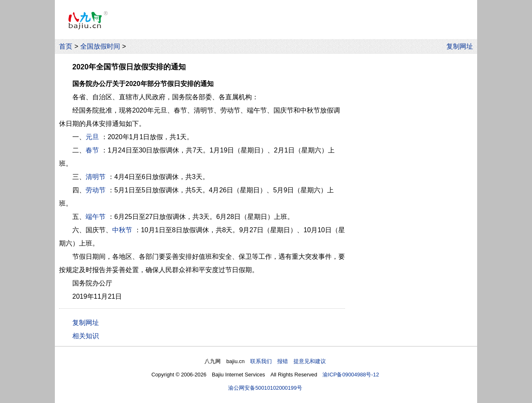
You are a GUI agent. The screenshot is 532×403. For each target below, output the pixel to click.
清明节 (96, 177)
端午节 (96, 217)
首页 (66, 46)
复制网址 (462, 46)
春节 (92, 150)
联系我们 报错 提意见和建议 (288, 361)
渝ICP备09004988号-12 (351, 375)
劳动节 (96, 190)
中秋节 (122, 230)
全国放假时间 (100, 46)
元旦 (92, 137)
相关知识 (86, 336)
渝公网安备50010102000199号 (265, 388)
